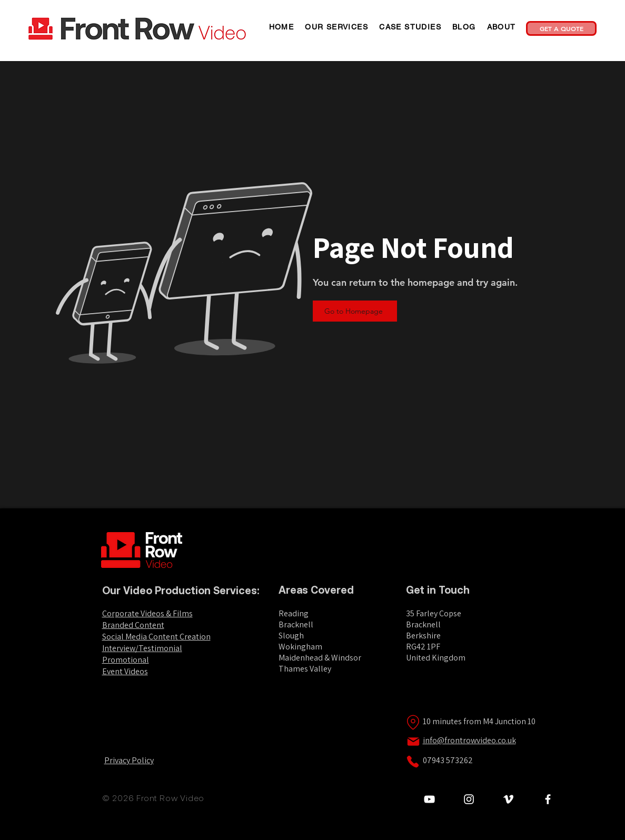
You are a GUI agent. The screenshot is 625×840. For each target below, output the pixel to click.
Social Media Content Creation (156, 637)
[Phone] (413, 762)
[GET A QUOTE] (561, 28)
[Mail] (413, 742)
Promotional (126, 660)
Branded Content (133, 625)
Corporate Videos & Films (147, 613)
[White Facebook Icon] (548, 799)
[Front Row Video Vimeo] (508, 799)
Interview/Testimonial (142, 648)
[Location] (413, 722)
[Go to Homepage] (355, 311)
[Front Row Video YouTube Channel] (429, 799)
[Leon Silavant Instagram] (469, 799)
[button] (337, 27)
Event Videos (125, 671)
